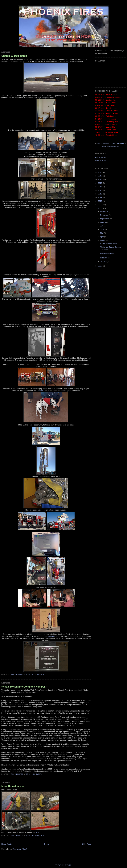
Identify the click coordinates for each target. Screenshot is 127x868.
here (37, 832)
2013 (100, 190)
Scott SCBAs (100, 161)
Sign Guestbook (118, 143)
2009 (100, 205)
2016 (100, 179)
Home (47, 844)
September (105, 219)
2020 (100, 172)
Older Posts (86, 844)
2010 (100, 201)
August (103, 222)
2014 (100, 187)
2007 (100, 266)
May (102, 233)
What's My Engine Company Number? (24, 687)
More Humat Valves (13, 786)
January (104, 261)
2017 (100, 176)
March (103, 240)
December (105, 211)
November (105, 215)
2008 (100, 208)
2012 (100, 194)
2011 (100, 197)
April (102, 237)
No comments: (38, 674)
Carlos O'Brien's (54, 636)
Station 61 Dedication (14, 56)
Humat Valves (101, 157)
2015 (100, 183)
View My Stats (64, 865)
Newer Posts (6, 844)
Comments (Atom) (20, 849)
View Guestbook (103, 143)
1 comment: (37, 774)
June (102, 229)
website (40, 391)
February (104, 258)
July (102, 226)
